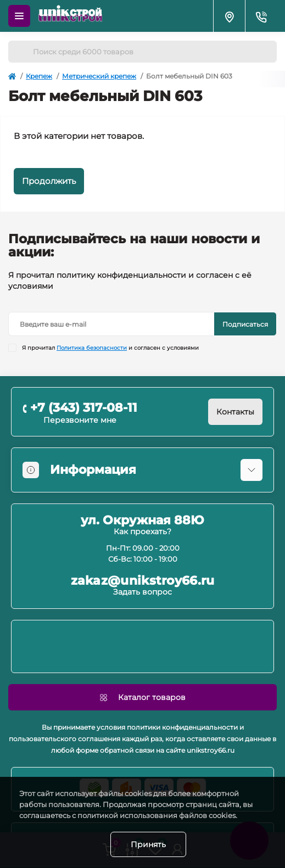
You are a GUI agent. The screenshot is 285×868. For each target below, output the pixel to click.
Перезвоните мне (80, 420)
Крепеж (39, 76)
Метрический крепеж (99, 76)
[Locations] (229, 16)
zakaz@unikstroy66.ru (143, 581)
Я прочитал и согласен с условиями (110, 348)
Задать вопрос (142, 592)
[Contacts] (261, 16)
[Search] (20, 52)
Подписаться (245, 324)
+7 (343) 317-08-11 (84, 408)
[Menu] (19, 16)
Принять (148, 844)
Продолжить (49, 181)
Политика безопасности (92, 348)
